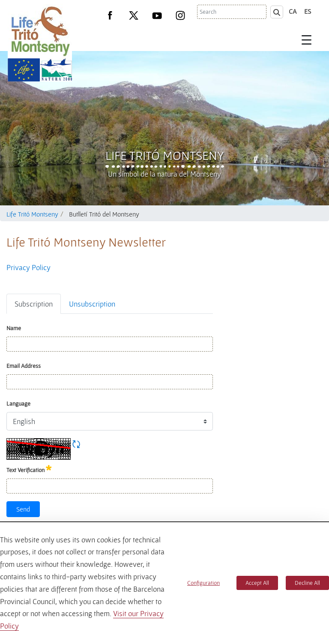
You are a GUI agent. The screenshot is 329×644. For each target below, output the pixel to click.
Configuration (203, 583)
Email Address (24, 366)
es (308, 11)
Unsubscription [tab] (92, 304)
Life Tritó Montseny (165, 155)
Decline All (307, 583)
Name (14, 328)
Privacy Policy (28, 267)
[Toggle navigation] (307, 39)
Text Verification (29, 468)
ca (293, 11)
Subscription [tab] (34, 304)
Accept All (257, 583)
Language (18, 403)
